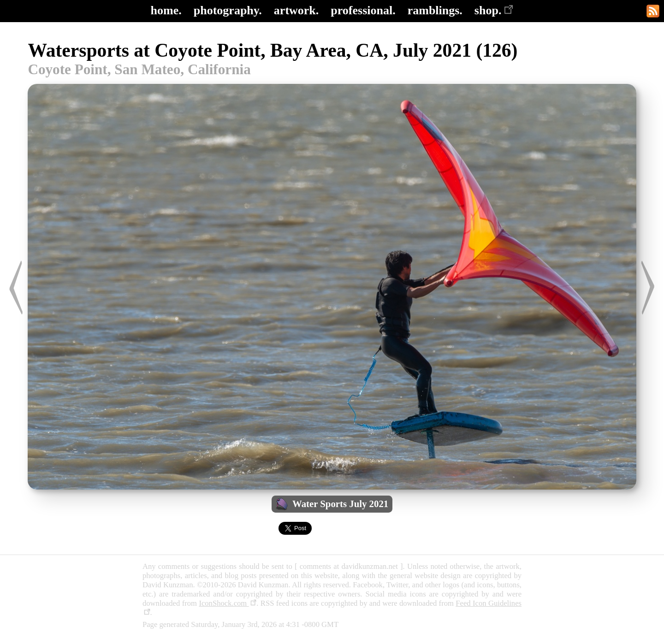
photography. (228, 10)
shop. (494, 10)
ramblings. (435, 10)
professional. (363, 10)
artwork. (296, 10)
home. (166, 10)
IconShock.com (228, 603)
